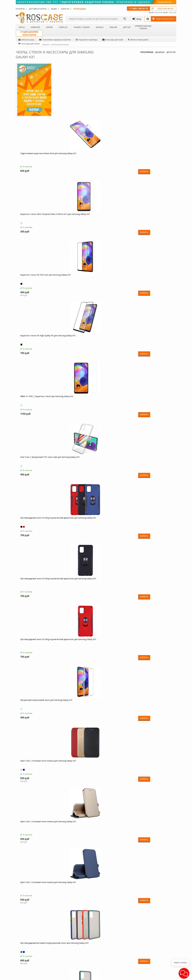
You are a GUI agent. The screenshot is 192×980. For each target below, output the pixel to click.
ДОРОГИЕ (171, 52)
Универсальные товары (143, 27)
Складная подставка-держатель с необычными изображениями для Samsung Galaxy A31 (34, 829)
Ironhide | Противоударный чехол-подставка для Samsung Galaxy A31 (155, 524)
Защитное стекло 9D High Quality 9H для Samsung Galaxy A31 (36, 160)
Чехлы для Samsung (53, 937)
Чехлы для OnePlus (53, 944)
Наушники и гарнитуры (87, 40)
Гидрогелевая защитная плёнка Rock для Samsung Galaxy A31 (73, 99)
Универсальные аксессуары (29, 961)
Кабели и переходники (138, 40)
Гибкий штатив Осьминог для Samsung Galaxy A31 (153, 767)
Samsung (35, 27)
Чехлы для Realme (53, 954)
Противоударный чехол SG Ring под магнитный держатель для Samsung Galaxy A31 (156, 161)
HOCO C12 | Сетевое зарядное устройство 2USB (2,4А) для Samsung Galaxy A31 (114, 708)
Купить (85, 116)
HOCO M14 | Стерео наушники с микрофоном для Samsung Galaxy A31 (155, 647)
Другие (127, 27)
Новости (65, 9)
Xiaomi (49, 27)
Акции (54, 9)
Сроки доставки (80, 949)
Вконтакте (166, 944)
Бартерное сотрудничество (29, 950)
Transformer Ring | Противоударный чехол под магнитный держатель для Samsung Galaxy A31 (116, 404)
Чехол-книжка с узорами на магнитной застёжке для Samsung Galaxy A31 (35, 647)
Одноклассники (169, 934)
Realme (113, 27)
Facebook (166, 939)
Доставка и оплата (38, 9)
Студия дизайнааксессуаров (29, 33)
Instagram (166, 954)
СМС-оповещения (81, 940)
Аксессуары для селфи (113, 40)
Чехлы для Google (53, 950)
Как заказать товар (81, 933)
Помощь (77, 937)
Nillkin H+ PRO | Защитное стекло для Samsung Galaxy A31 (75, 160)
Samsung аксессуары (60, 44)
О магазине (22, 933)
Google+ (165, 960)
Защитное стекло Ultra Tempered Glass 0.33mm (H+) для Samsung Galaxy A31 (113, 100)
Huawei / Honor (82, 27)
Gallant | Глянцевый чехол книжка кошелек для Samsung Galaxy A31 (115, 464)
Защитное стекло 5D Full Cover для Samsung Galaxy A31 (154, 99)
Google (100, 27)
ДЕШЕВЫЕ (160, 52)
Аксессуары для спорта (29, 44)
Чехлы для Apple (52, 933)
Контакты (20, 9)
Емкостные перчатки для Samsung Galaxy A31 (155, 707)
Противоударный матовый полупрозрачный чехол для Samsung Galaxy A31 (116, 283)
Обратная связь (136, 956)
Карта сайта (78, 953)
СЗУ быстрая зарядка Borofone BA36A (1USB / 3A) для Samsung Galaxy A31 (74, 708)
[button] (184, 973)
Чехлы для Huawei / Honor (56, 947)
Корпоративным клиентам (28, 954)
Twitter (165, 949)
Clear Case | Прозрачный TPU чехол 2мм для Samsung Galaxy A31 (116, 160)
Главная (45, 44)
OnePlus (63, 27)
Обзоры (104, 933)
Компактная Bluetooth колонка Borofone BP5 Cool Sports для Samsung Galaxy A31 (33, 769)
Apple (22, 27)
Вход (137, 19)
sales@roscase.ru (108, 950)
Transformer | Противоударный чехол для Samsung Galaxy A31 (74, 342)
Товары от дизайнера (26, 957)
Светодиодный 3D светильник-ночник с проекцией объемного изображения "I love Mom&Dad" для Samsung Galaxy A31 (116, 769)
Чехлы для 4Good (53, 957)
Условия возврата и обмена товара (85, 945)
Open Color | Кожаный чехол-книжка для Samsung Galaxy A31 (154, 221)
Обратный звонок (165, 8)
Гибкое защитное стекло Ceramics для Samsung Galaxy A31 (75, 403)
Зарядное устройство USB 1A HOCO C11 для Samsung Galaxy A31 (76, 767)
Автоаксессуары (26, 40)
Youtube (165, 965)
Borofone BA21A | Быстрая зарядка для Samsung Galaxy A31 (35, 707)
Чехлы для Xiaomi (52, 940)
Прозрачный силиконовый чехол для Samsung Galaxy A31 (116, 221)
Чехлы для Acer (52, 961)
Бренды (21, 947)
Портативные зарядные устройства (55, 40)
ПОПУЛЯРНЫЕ (147, 52)
